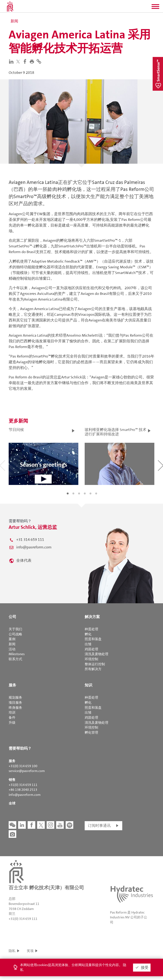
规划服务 (15, 697)
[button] (155, 8)
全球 (12, 803)
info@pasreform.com (34, 547)
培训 (12, 712)
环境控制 (91, 659)
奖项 (30, 951)
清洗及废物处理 (96, 654)
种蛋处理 (91, 629)
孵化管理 (91, 732)
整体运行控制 (95, 664)
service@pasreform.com (27, 771)
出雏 (88, 644)
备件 (12, 717)
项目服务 (15, 703)
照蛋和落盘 (93, 639)
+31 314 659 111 (30, 540)
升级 (12, 723)
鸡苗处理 (91, 649)
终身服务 (15, 708)
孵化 (88, 634)
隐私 (12, 951)
